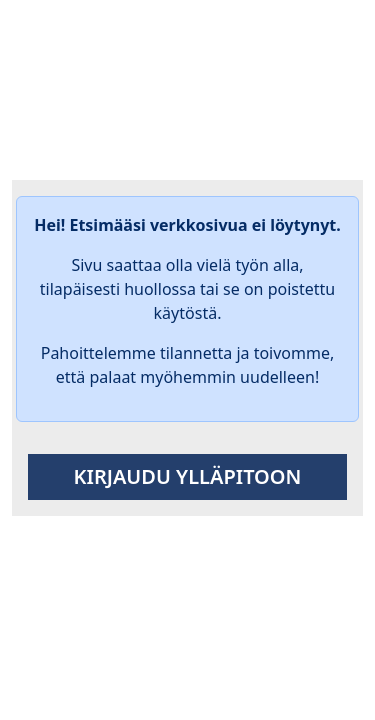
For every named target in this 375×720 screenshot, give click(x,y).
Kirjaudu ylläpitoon (188, 476)
